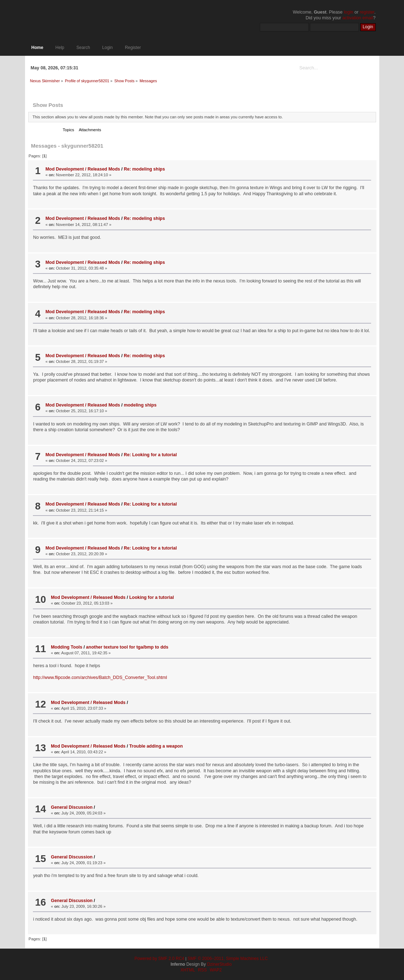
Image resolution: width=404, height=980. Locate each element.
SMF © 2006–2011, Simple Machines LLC (228, 959)
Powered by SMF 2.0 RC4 (159, 959)
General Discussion (72, 807)
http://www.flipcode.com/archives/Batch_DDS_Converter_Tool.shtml (100, 678)
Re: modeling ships (144, 169)
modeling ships (140, 405)
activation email (358, 18)
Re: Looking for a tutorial (150, 455)
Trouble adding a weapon (156, 746)
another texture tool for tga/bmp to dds (127, 647)
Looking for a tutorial (152, 597)
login (349, 12)
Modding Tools (67, 647)
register (367, 12)
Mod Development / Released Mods (83, 169)
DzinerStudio (220, 964)
